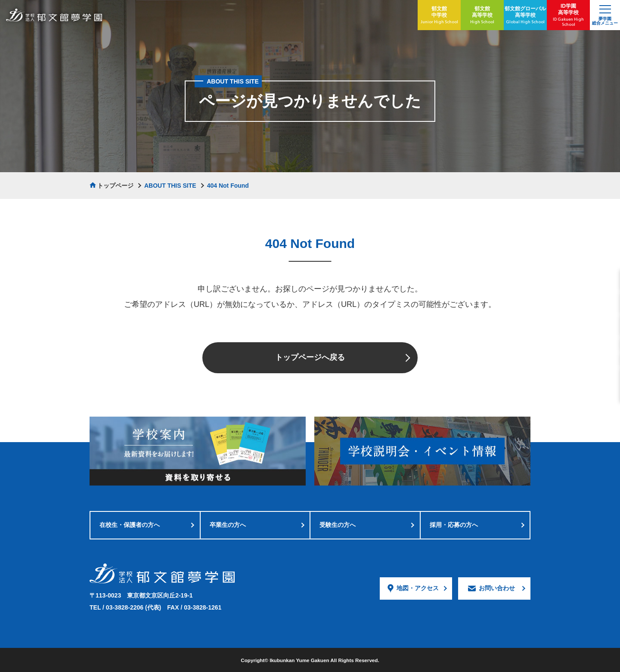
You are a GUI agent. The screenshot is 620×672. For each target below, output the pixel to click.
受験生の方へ (338, 525)
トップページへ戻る (310, 357)
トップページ (115, 186)
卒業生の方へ (228, 525)
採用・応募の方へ (454, 525)
